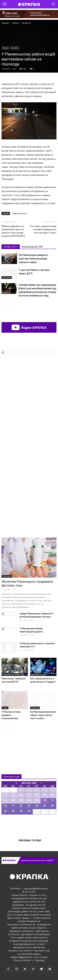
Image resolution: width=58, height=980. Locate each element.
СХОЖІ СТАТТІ (11, 247)
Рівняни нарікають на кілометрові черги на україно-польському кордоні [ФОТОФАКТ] (13, 231)
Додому (5, 23)
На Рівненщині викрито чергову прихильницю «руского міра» (33, 259)
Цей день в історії (39, 675)
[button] (54, 4)
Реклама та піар (30, 840)
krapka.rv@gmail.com (21, 957)
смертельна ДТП (19, 213)
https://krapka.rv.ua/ (31, 921)
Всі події (29, 825)
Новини (5, 48)
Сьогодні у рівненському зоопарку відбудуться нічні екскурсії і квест (43, 229)
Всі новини (12, 746)
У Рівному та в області (12, 675)
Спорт (5, 708)
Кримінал (15, 48)
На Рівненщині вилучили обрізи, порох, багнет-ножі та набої (43, 715)
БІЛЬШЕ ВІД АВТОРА (32, 247)
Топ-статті (7, 263)
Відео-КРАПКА (29, 327)
